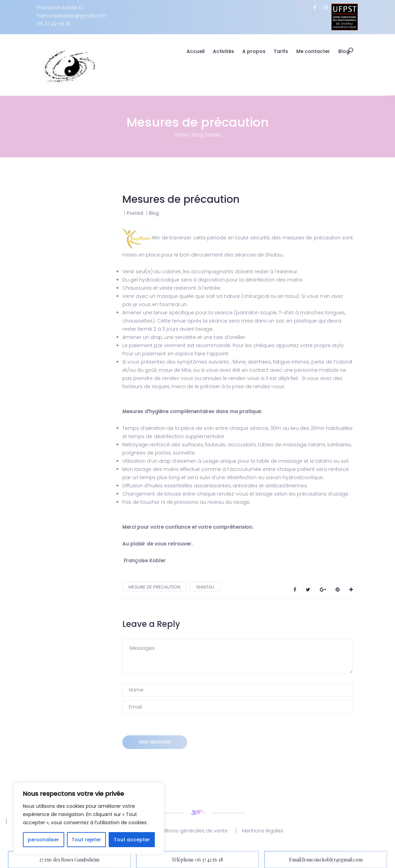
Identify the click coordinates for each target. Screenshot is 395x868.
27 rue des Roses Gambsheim (69, 859)
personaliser (43, 840)
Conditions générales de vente (190, 830)
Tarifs (285, 51)
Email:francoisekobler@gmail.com (326, 859)
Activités (228, 51)
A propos (258, 51)
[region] (89, 818)
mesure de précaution (154, 587)
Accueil (200, 51)
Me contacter (318, 51)
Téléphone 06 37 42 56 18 (197, 859)
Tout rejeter (86, 840)
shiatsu (205, 587)
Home (181, 134)
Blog (348, 51)
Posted (136, 213)
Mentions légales (263, 830)
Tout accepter (132, 840)
